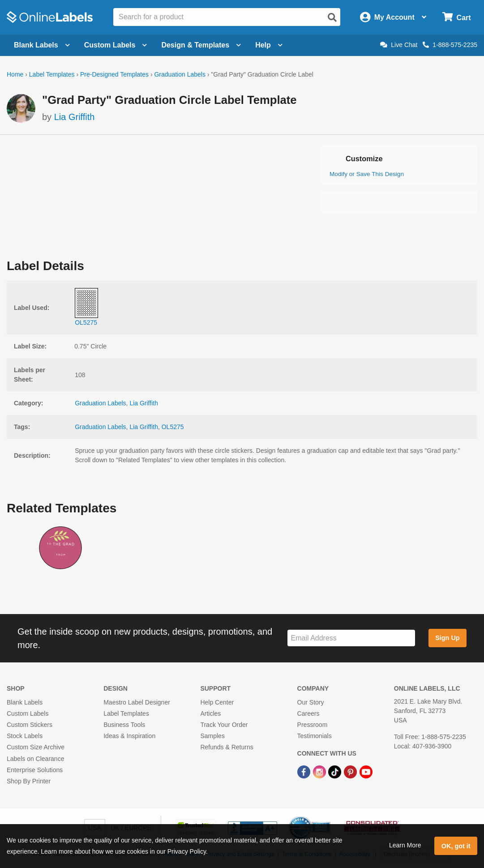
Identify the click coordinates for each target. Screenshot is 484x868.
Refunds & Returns (227, 747)
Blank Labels (25, 702)
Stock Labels (25, 736)
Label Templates (52, 74)
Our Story (311, 702)
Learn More (405, 845)
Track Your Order (224, 725)
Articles (210, 713)
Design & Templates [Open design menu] (201, 45)
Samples (212, 736)
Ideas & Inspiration (129, 736)
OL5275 (173, 427)
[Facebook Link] (305, 772)
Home (15, 74)
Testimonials (315, 736)
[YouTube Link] (366, 772)
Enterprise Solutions (35, 770)
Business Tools (124, 725)
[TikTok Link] (336, 772)
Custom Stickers (30, 725)
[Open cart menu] (456, 17)
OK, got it (456, 846)
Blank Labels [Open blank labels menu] (42, 45)
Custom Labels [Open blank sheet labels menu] (116, 45)
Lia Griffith (75, 117)
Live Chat (399, 45)
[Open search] (332, 17)
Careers (308, 713)
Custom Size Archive (36, 747)
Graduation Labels (180, 74)
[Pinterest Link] (351, 772)
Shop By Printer (29, 781)
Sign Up (447, 638)
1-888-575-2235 (450, 45)
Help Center (217, 702)
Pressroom (313, 725)
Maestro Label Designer (137, 702)
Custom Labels (28, 713)
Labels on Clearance (35, 759)
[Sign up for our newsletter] (351, 638)
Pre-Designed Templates (114, 74)
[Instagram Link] (320, 772)
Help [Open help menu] (269, 45)
